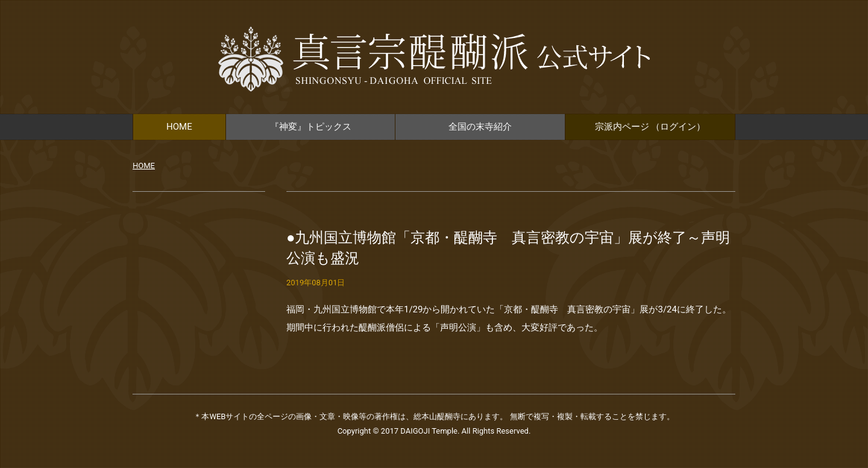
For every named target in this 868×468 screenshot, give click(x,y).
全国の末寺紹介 (480, 127)
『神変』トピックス (311, 127)
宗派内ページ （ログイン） (650, 127)
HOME (179, 127)
